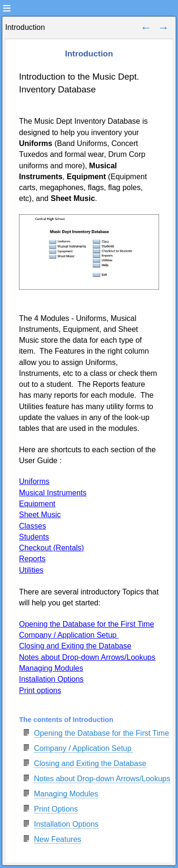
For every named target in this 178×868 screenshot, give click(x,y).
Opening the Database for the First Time (101, 733)
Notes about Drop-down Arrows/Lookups (102, 779)
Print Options (56, 809)
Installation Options (66, 824)
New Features (57, 839)
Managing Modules (66, 794)
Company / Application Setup (84, 748)
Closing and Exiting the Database (90, 763)
